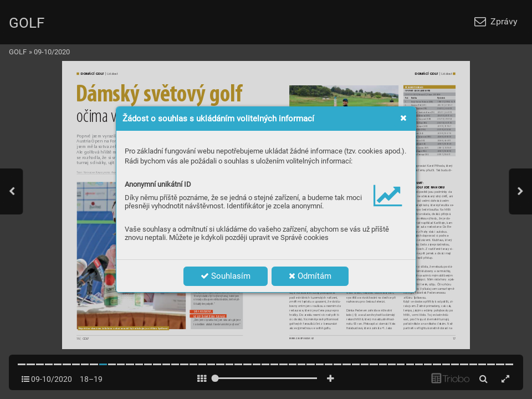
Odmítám (310, 276)
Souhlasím (226, 276)
